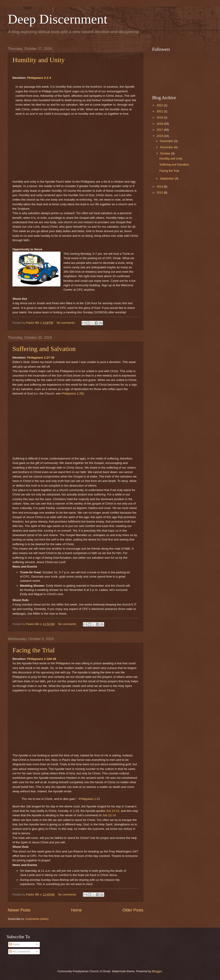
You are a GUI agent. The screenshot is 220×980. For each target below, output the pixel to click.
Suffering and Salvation (44, 349)
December (167, 141)
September (167, 178)
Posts (14, 944)
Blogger (157, 971)
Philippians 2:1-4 (39, 78)
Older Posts (133, 910)
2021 (160, 111)
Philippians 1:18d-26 (42, 659)
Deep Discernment (58, 19)
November (167, 147)
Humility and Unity (39, 60)
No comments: (66, 323)
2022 (160, 105)
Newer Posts (19, 910)
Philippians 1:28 (72, 393)
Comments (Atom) (37, 919)
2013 (160, 186)
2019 (160, 117)
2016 (160, 136)
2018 (160, 124)
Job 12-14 (109, 815)
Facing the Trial (34, 650)
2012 (160, 192)
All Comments (20, 951)
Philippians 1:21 (89, 799)
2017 (160, 130)
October (165, 153)
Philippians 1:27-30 (41, 358)
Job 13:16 (113, 811)
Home (76, 910)
